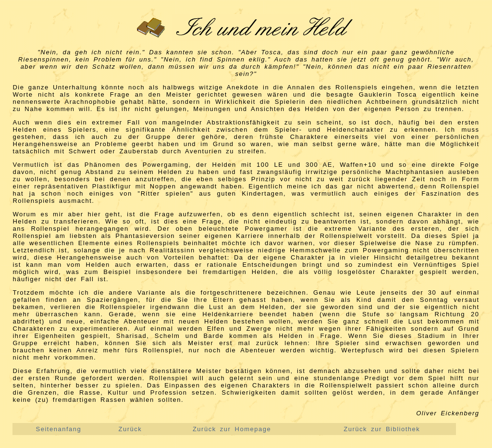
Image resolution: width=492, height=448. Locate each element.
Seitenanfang (59, 429)
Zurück (130, 429)
